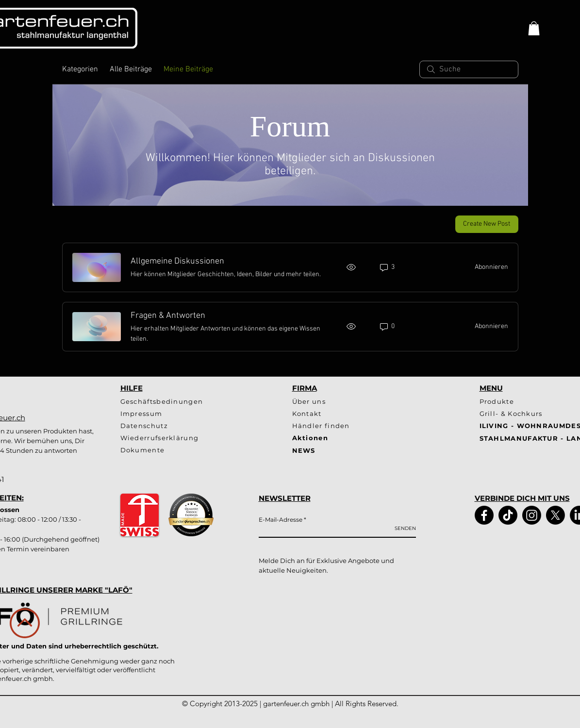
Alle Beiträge (131, 69)
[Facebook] (484, 515)
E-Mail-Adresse (281, 520)
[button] (534, 28)
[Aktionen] (327, 438)
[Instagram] (532, 515)
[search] (469, 69)
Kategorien (80, 69)
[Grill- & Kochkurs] (516, 414)
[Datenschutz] (170, 426)
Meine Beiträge (188, 69)
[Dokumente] (186, 450)
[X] (555, 515)
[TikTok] (508, 515)
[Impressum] (170, 414)
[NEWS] (367, 451)
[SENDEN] (405, 528)
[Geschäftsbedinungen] (170, 402)
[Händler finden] (327, 426)
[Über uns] (327, 402)
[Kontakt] (342, 414)
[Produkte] (516, 402)
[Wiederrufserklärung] (170, 438)
